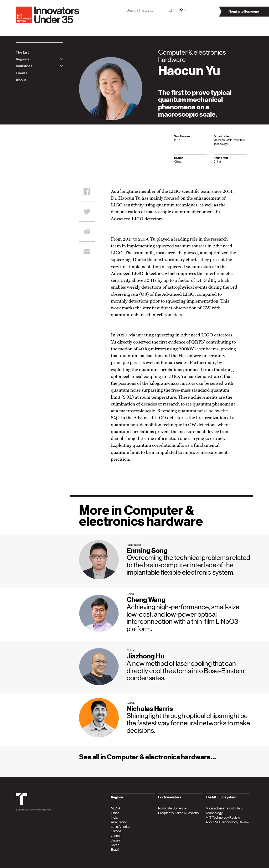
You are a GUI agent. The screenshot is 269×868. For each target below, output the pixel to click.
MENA (116, 808)
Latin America (121, 827)
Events (22, 73)
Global (116, 836)
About (21, 80)
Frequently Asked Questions (178, 813)
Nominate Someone (172, 808)
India (114, 817)
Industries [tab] (40, 66)
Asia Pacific (119, 822)
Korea (115, 845)
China (115, 813)
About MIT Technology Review (227, 822)
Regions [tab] (40, 59)
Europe (116, 831)
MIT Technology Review (38, 809)
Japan (115, 840)
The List (22, 52)
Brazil (115, 849)
